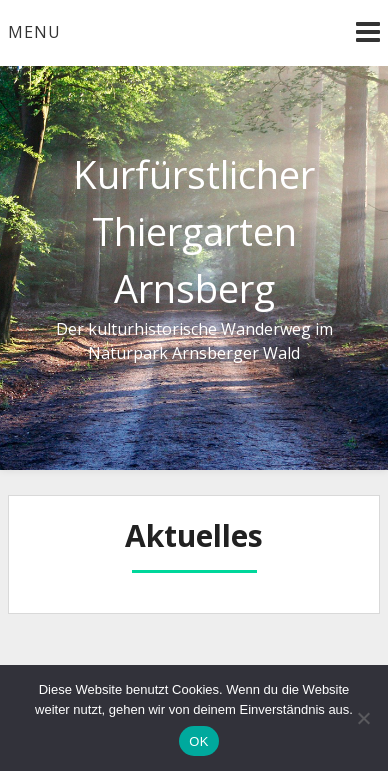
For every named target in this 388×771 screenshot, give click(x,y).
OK (198, 741)
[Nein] (363, 718)
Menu (34, 32)
